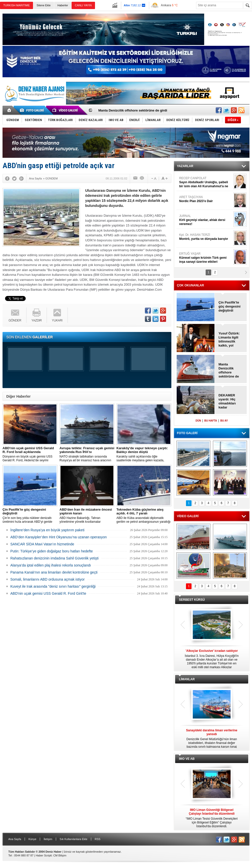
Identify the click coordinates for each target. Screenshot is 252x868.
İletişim (48, 839)
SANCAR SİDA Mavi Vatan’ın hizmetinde (42, 544)
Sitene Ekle (44, 5)
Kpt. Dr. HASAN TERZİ (206, 237)
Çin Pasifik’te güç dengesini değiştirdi (229, 306)
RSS (98, 839)
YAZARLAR (185, 166)
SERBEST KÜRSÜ (192, 600)
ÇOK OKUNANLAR (190, 285)
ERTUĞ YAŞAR (206, 258)
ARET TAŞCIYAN (206, 199)
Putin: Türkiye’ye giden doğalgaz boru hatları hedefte (52, 551)
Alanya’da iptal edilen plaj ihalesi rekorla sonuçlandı (51, 565)
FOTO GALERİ (187, 433)
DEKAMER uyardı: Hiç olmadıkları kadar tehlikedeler (228, 401)
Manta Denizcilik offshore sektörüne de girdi (133, 110)
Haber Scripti (44, 855)
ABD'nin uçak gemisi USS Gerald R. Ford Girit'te (48, 593)
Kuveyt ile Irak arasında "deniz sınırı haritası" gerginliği (53, 586)
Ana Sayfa (15, 839)
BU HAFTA (211, 421)
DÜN (198, 421)
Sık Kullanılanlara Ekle (74, 839)
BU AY (224, 421)
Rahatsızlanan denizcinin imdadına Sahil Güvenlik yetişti (54, 558)
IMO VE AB (187, 759)
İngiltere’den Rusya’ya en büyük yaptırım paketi (47, 530)
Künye (32, 839)
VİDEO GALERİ (188, 516)
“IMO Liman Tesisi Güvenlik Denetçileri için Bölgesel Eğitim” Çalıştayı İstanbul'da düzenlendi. (212, 818)
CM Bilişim (60, 855)
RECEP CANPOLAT (206, 182)
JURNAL (206, 220)
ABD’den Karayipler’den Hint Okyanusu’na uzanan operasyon (59, 537)
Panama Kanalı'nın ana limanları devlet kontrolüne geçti (54, 572)
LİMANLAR (187, 679)
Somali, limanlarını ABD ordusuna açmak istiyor (48, 579)
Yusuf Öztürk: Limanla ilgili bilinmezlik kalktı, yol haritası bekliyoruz (229, 339)
